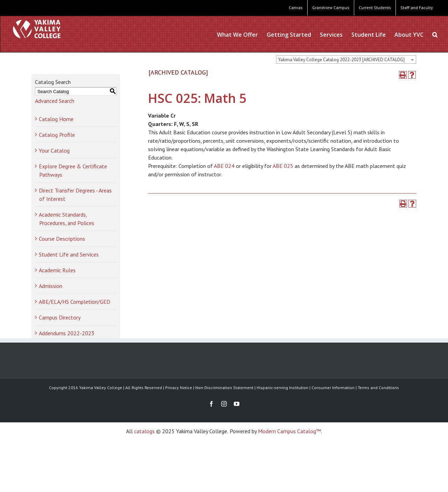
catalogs (144, 431)
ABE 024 (224, 166)
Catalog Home (56, 119)
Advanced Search (55, 101)
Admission (51, 286)
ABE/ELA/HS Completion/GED (75, 302)
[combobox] (346, 59)
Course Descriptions (62, 239)
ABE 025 (283, 166)
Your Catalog (54, 150)
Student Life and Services (69, 254)
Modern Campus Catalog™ (289, 431)
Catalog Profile (57, 135)
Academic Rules (57, 270)
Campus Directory (60, 317)
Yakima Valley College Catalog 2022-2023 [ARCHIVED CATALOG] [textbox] (341, 60)
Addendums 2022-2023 (67, 333)
